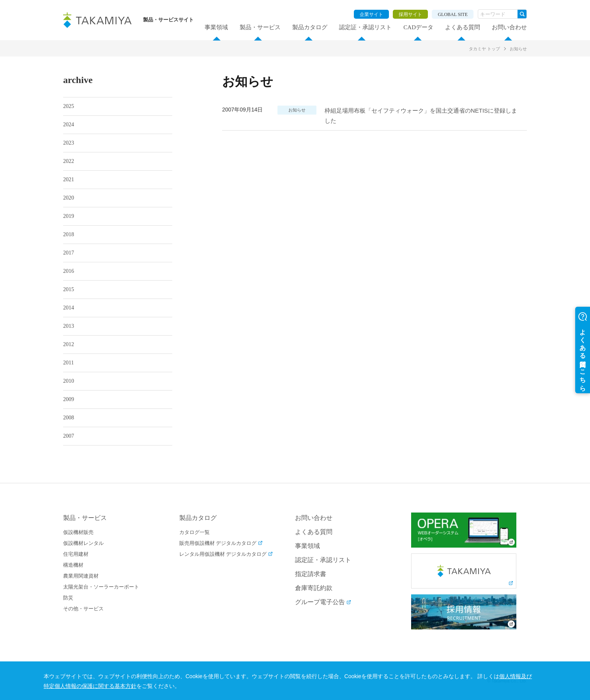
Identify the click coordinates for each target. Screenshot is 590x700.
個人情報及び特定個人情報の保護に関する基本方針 (141, 686)
